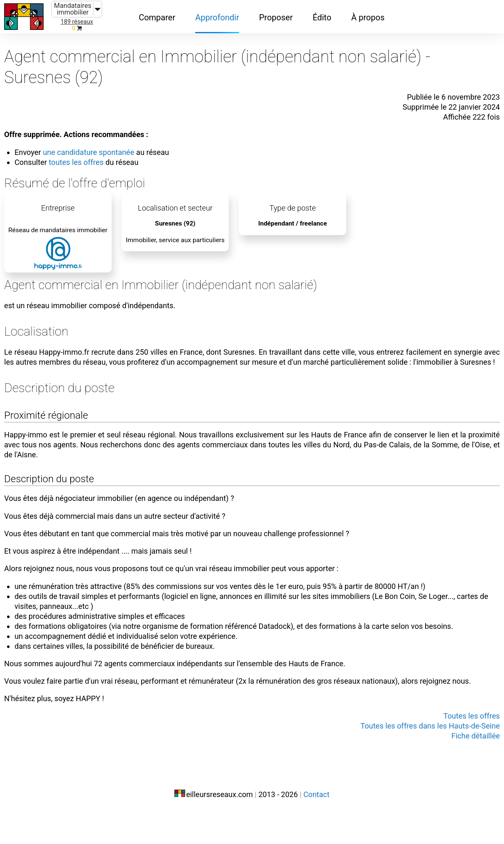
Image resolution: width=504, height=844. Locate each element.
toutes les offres (82, 155)
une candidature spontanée (96, 145)
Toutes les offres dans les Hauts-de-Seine (423, 759)
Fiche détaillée (473, 769)
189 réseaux (77, 22)
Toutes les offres (469, 749)
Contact (317, 826)
